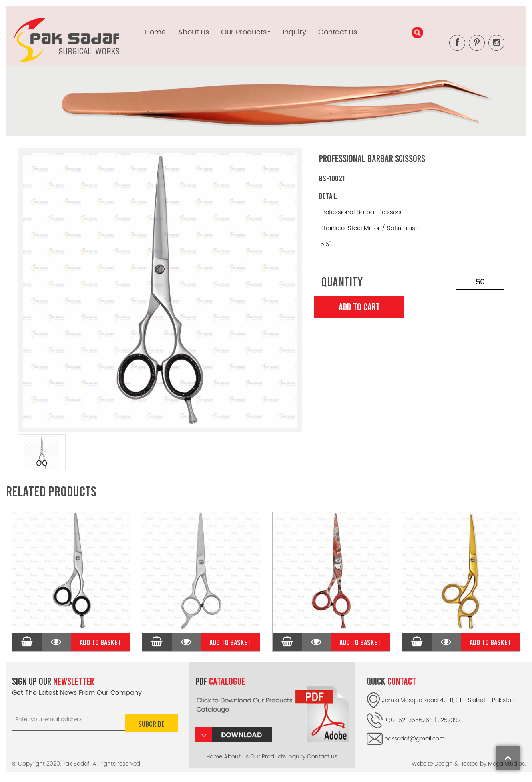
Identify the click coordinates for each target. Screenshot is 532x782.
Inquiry (294, 32)
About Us (193, 32)
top (508, 758)
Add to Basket (100, 642)
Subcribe (151, 723)
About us (236, 757)
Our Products (268, 757)
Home (155, 32)
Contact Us (338, 32)
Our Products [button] (246, 32)
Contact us (322, 757)
